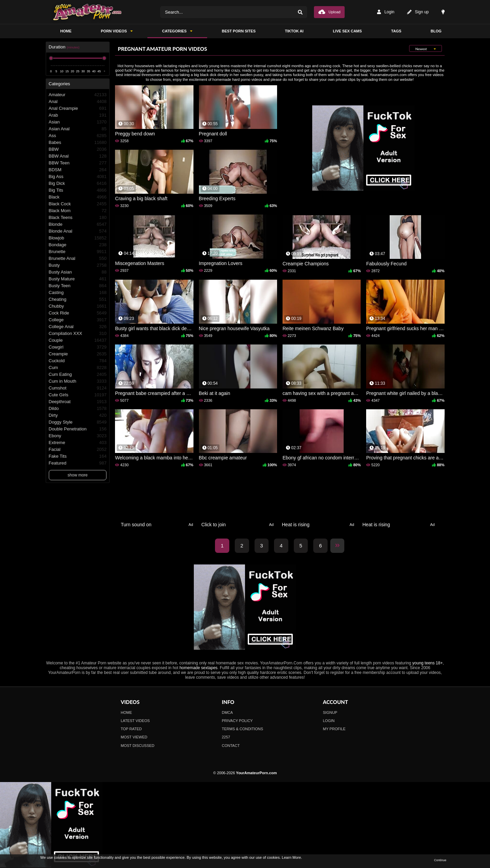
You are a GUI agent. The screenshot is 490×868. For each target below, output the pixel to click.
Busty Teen (78, 286)
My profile (334, 729)
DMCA (227, 712)
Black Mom (78, 211)
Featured (78, 463)
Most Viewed (134, 737)
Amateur (78, 95)
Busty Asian (78, 272)
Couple (78, 340)
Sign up (418, 12)
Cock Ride (78, 313)
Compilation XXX (78, 334)
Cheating (78, 299)
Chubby (78, 306)
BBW (78, 149)
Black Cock (78, 204)
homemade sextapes (198, 668)
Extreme (78, 443)
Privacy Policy (237, 721)
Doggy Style (78, 422)
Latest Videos (135, 721)
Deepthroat (78, 402)
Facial (78, 450)
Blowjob (78, 238)
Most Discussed (138, 746)
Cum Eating (78, 374)
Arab (78, 115)
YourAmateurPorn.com (257, 773)
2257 (226, 737)
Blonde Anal (78, 231)
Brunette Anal (78, 259)
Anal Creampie (78, 108)
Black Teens (78, 218)
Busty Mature (78, 279)
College (78, 320)
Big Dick (78, 183)
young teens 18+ (427, 663)
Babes (78, 143)
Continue (440, 860)
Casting (78, 293)
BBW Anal (78, 156)
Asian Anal (78, 129)
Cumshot (78, 388)
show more (78, 475)
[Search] (300, 12)
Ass (78, 136)
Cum (78, 368)
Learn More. (292, 857)
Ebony (78, 436)
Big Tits (78, 190)
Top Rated (131, 729)
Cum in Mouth (78, 381)
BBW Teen (78, 163)
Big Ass (78, 177)
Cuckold (78, 361)
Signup (330, 712)
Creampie (78, 354)
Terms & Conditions (242, 729)
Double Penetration (78, 429)
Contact (231, 746)
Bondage (78, 245)
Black (78, 197)
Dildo (78, 409)
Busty (78, 265)
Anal (78, 102)
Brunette (78, 252)
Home (126, 712)
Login (386, 12)
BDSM (78, 170)
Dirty (78, 415)
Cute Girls (78, 395)
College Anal (78, 327)
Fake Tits (78, 456)
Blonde (78, 224)
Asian (78, 122)
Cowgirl (78, 347)
